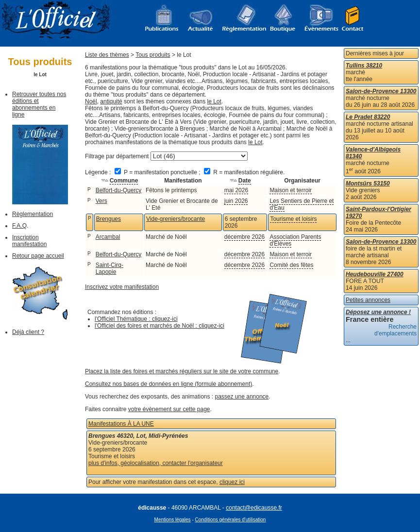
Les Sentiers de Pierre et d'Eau (302, 204)
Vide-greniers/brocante (176, 219)
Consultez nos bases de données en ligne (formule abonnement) (168, 384)
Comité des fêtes (291, 265)
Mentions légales (173, 520)
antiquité (111, 101)
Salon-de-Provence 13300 (381, 91)
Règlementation (33, 214)
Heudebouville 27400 (375, 274)
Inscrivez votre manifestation (122, 287)
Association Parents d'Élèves (295, 240)
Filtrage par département (117, 156)
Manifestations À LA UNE (121, 424)
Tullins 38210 (364, 66)
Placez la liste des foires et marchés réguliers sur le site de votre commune (182, 371)
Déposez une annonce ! (378, 312)
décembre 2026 (244, 237)
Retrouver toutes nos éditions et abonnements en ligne (39, 104)
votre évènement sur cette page (169, 409)
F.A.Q (19, 226)
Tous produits (153, 55)
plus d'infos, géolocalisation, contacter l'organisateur (156, 463)
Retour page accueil (38, 256)
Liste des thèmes (107, 55)
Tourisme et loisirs (293, 219)
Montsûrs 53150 (368, 183)
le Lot (214, 101)
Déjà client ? (28, 332)
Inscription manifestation (29, 241)
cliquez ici (232, 482)
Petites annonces (368, 300)
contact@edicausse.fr (254, 508)
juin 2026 (236, 201)
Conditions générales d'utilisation (231, 520)
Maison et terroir (291, 190)
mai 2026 (236, 190)
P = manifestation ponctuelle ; (158, 172)
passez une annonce (242, 397)
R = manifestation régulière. (244, 172)
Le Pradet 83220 (368, 117)
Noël (91, 101)
